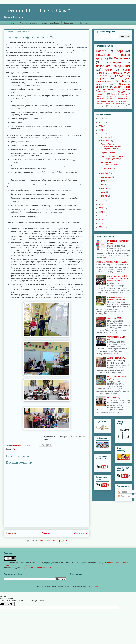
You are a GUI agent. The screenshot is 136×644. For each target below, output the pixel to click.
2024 (101, 126)
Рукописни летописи (28, 23)
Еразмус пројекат (122, 87)
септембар (106, 177)
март (104, 192)
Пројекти (101, 78)
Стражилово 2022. (109, 168)
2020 (101, 204)
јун (103, 181)
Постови (123, 492)
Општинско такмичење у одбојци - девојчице (112, 157)
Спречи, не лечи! (108, 153)
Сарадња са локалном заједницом (113, 64)
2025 (101, 122)
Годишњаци (69, 23)
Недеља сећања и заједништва (111, 104)
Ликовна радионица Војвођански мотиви (116, 298)
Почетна (11, 23)
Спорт (119, 51)
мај (103, 185)
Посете (101, 51)
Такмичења (122, 58)
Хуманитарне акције (105, 101)
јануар (104, 196)
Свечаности (101, 99)
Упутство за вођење (50, 23)
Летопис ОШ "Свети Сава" (37, 11)
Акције (16, 449)
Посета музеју (114, 398)
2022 (101, 134)
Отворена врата (120, 97)
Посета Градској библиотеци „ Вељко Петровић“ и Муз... (111, 146)
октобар (105, 173)
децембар (106, 137)
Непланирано (101, 106)
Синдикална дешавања (117, 106)
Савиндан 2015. (115, 318)
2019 (101, 208)
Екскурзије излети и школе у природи (113, 74)
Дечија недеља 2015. (117, 358)
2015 (101, 223)
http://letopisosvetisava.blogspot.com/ (37, 568)
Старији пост (81, 533)
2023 (101, 130)
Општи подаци (102, 97)
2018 (101, 212)
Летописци (84, 23)
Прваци (114, 94)
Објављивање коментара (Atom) (54, 540)
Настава (124, 94)
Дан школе (108, 89)
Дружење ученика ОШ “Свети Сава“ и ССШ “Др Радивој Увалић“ (118, 278)
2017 (101, 216)
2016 (101, 219)
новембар (106, 141)
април (104, 188)
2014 (101, 227)
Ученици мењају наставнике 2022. (110, 164)
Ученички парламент (118, 99)
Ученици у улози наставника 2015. (112, 262)
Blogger (96, 586)
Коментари (124, 496)
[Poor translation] (10, 604)
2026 (101, 119)
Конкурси (123, 101)
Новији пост (12, 533)
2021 (101, 201)
